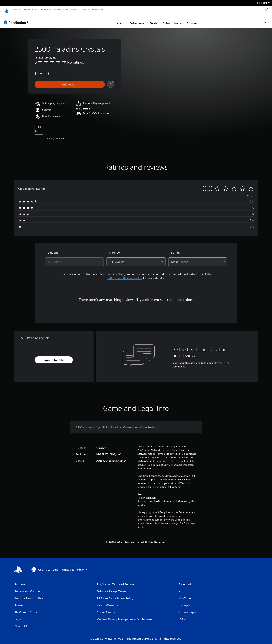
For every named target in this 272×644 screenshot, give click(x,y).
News (74, 10)
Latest (99, 20)
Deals (133, 20)
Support (96, 10)
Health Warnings (147, 494)
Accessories (59, 10)
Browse (171, 20)
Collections (116, 20)
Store (84, 10)
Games (15, 10)
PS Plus (45, 10)
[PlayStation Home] (6, 10)
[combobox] (74, 259)
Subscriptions (151, 20)
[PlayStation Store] (20, 19)
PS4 (34, 10)
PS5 (26, 10)
